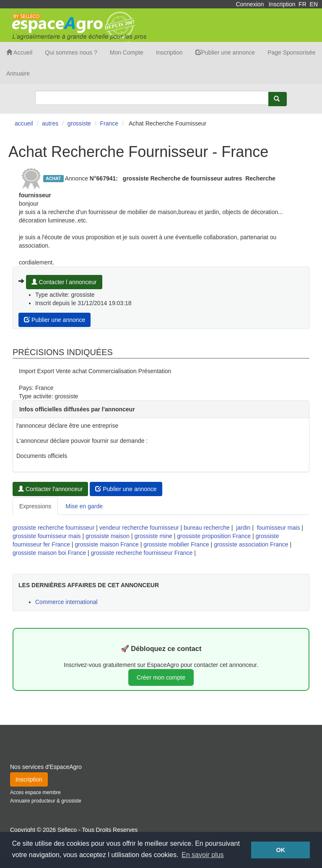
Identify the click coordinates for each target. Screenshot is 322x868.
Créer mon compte (161, 677)
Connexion (250, 4)
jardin (243, 528)
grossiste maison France (107, 544)
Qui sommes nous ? (71, 52)
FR (303, 4)
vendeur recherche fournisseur (139, 528)
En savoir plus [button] (203, 855)
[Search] (152, 98)
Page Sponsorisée (291, 52)
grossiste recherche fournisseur (53, 528)
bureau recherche (207, 528)
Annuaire (18, 73)
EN (314, 4)
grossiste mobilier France (176, 544)
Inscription (282, 4)
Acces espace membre (35, 792)
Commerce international (66, 602)
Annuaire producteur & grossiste (46, 801)
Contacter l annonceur (64, 282)
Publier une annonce (225, 52)
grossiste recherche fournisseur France (142, 553)
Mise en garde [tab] (84, 506)
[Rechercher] (278, 99)
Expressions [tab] (35, 506)
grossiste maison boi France (49, 553)
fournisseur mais (279, 528)
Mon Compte (127, 52)
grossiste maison (108, 536)
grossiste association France (251, 544)
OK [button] (280, 850)
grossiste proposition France (214, 536)
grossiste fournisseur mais (47, 536)
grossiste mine (153, 536)
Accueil (19, 52)
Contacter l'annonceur (50, 489)
